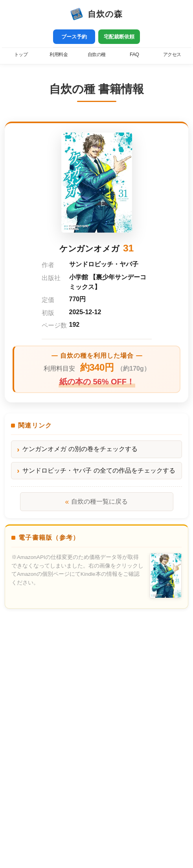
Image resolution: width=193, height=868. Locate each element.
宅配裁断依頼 (119, 37)
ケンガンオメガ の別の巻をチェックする (80, 449)
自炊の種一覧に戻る (97, 502)
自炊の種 (97, 55)
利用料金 (59, 55)
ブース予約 (74, 37)
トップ (21, 55)
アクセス (172, 55)
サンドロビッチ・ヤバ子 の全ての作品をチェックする (99, 470)
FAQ (134, 55)
